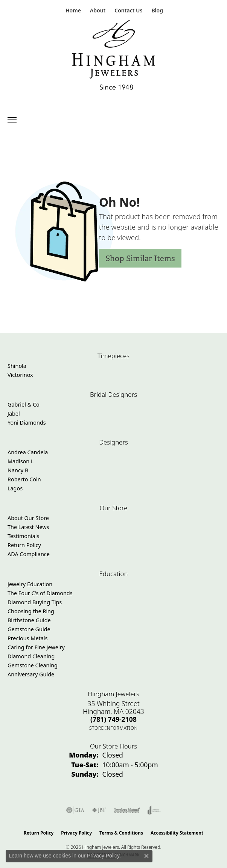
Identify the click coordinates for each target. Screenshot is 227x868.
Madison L (21, 461)
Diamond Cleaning (31, 656)
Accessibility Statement (177, 833)
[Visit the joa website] (154, 810)
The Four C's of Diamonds (40, 593)
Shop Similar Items (140, 258)
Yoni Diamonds (27, 423)
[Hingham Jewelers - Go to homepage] (114, 57)
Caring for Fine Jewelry (36, 647)
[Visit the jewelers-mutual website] (127, 810)
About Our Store (28, 518)
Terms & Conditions (121, 833)
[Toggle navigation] (12, 120)
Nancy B (18, 470)
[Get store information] (113, 728)
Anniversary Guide (31, 674)
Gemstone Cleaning (33, 665)
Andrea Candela (28, 452)
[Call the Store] (113, 719)
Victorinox (20, 375)
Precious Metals (27, 638)
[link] (72, 10)
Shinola (17, 366)
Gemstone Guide (29, 629)
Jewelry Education (30, 584)
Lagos (15, 488)
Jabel (14, 414)
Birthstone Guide (29, 620)
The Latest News (28, 527)
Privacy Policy (76, 833)
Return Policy (24, 545)
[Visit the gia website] (75, 810)
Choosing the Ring (31, 611)
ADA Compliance (29, 554)
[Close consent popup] (146, 856)
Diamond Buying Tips (35, 602)
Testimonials (23, 536)
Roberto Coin (24, 479)
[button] (97, 10)
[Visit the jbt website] (99, 810)
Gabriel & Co (24, 405)
